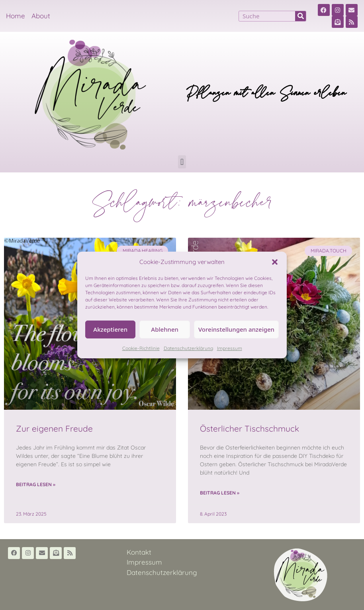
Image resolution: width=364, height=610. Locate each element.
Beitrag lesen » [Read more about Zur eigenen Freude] (36, 484)
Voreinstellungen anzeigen (236, 329)
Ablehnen (165, 329)
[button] (275, 262)
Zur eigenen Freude (54, 428)
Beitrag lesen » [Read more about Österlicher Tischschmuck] (220, 493)
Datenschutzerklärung (188, 348)
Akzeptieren (110, 329)
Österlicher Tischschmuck (250, 428)
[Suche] (300, 16)
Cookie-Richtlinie (141, 348)
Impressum (230, 348)
